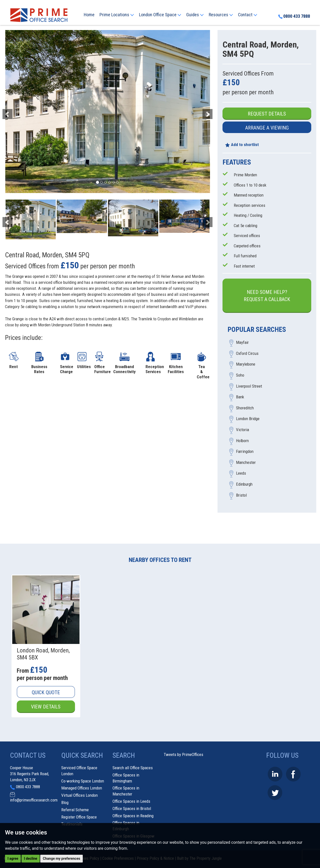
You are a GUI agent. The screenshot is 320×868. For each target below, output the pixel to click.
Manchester (246, 462)
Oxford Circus (247, 353)
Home (89, 15)
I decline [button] (31, 858)
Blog (65, 802)
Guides (195, 15)
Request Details (267, 114)
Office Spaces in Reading (133, 816)
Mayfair (242, 343)
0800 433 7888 (294, 16)
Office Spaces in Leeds (131, 801)
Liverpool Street (249, 386)
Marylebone (246, 364)
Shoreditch (245, 408)
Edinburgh (244, 484)
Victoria (242, 430)
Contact (248, 15)
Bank (240, 397)
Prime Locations (117, 15)
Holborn (242, 441)
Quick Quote (46, 692)
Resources (221, 15)
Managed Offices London (82, 788)
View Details (46, 707)
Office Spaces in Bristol (132, 808)
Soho (240, 375)
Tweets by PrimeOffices (183, 754)
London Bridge (248, 419)
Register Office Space (79, 817)
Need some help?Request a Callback (267, 296)
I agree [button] (13, 858)
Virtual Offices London (79, 795)
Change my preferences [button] (61, 858)
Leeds (241, 473)
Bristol (241, 495)
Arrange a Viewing (267, 128)
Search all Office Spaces (133, 768)
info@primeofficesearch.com (34, 800)
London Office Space (160, 15)
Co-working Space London (83, 781)
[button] (20, 112)
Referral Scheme (75, 810)
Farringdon (245, 452)
